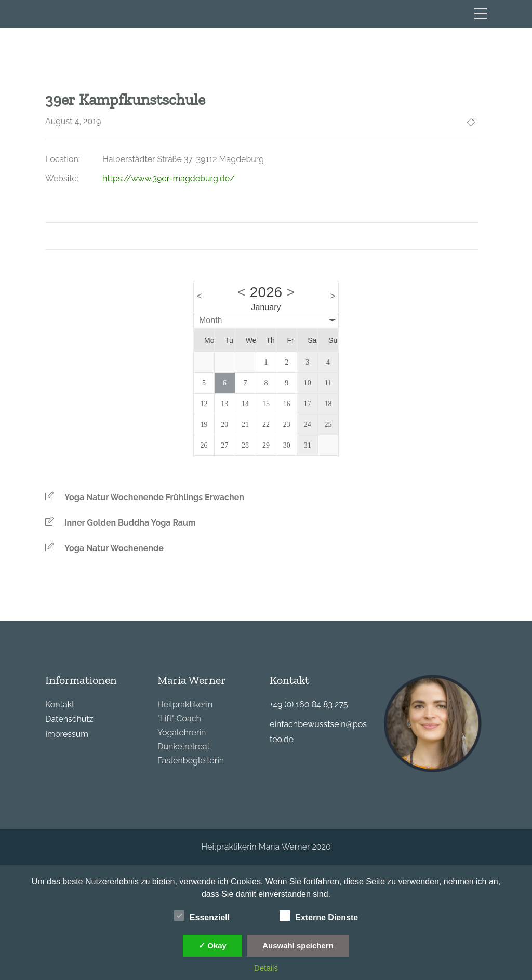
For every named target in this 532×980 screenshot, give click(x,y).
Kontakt (60, 704)
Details (266, 968)
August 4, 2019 (73, 121)
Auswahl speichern (298, 945)
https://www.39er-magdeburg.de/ (169, 178)
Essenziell (202, 916)
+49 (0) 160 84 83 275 (309, 704)
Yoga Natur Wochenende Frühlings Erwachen (154, 497)
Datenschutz (69, 719)
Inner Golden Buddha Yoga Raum (130, 523)
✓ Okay (212, 945)
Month (210, 320)
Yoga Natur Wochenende (114, 548)
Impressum (67, 734)
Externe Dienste (319, 916)
